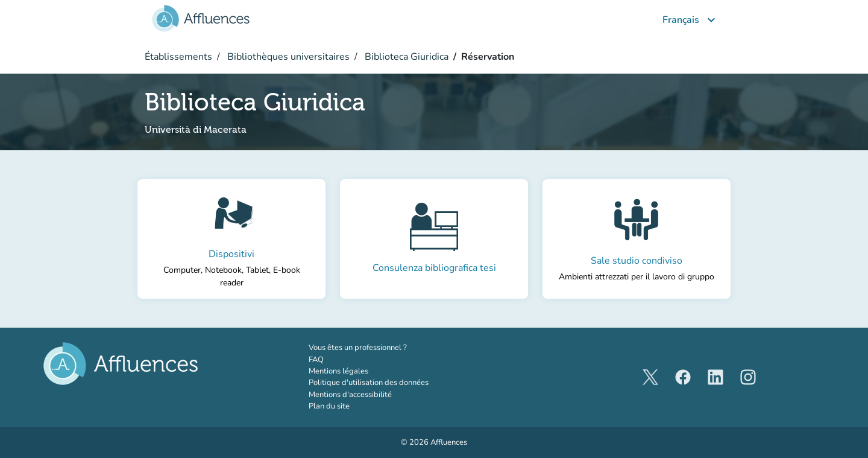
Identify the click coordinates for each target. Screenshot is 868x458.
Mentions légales (338, 371)
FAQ (316, 360)
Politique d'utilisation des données (369, 383)
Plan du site (329, 406)
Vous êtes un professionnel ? (384, 348)
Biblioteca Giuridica (405, 57)
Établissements (178, 57)
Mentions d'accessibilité (350, 395)
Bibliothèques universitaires (287, 57)
